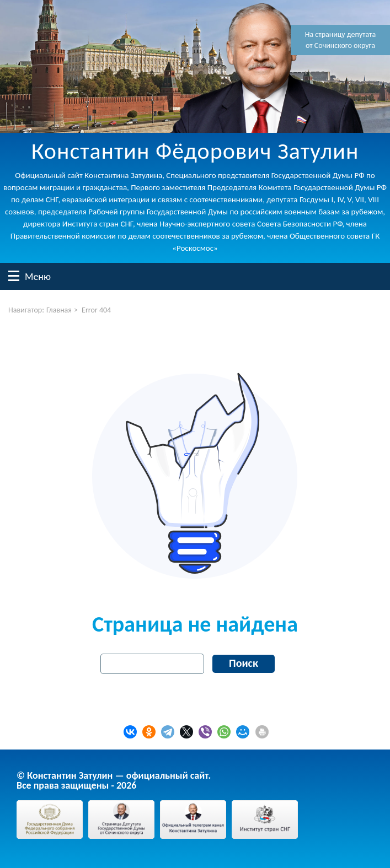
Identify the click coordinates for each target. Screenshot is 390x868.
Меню (14, 276)
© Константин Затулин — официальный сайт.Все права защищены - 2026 (114, 780)
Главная (59, 310)
